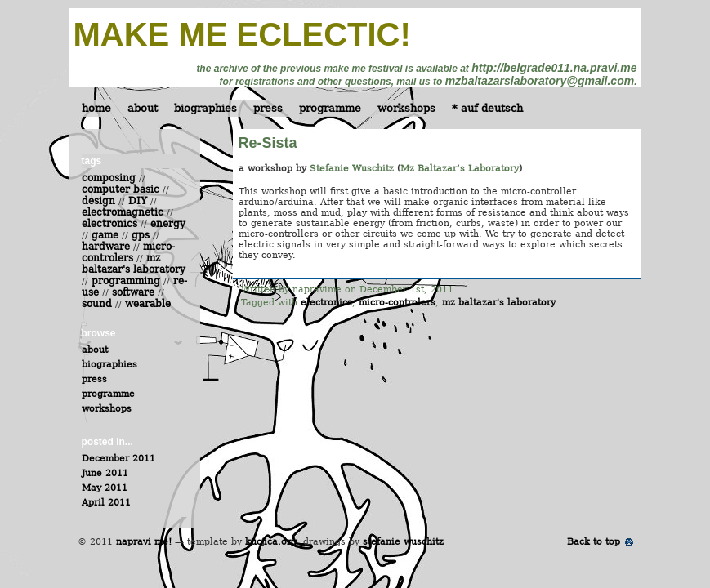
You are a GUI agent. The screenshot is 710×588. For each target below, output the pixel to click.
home (96, 108)
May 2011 (105, 488)
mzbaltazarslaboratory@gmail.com (540, 81)
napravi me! (144, 542)
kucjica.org (271, 542)
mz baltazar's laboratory (499, 303)
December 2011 (118, 459)
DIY (138, 201)
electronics (326, 303)
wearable (148, 304)
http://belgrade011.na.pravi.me (554, 68)
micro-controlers (397, 303)
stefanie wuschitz (403, 542)
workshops (406, 108)
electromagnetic (123, 212)
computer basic (121, 189)
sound (97, 304)
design (98, 201)
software (133, 292)
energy (168, 224)
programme (330, 108)
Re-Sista (268, 143)
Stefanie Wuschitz (352, 169)
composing (109, 178)
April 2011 (106, 503)
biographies (205, 108)
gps (141, 235)
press (268, 108)
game (105, 235)
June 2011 (105, 473)
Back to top (594, 542)
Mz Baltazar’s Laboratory (460, 169)
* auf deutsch (487, 108)
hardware (106, 247)
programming (126, 281)
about (143, 108)
